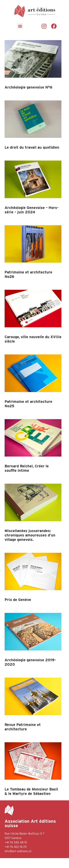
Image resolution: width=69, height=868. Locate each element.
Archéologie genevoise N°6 (28, 97)
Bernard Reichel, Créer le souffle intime (27, 478)
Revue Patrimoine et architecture (23, 737)
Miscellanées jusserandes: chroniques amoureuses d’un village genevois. (30, 545)
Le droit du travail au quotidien (32, 157)
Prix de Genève (18, 610)
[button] (20, 26)
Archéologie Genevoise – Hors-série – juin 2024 (32, 220)
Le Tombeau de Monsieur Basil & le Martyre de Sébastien (31, 801)
